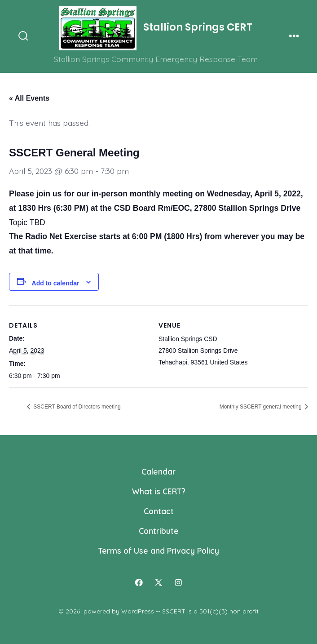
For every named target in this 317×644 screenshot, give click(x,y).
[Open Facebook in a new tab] (139, 583)
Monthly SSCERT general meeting (261, 407)
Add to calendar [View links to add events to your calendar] (56, 283)
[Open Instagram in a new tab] (178, 583)
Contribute (159, 531)
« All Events (29, 98)
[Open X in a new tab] (158, 583)
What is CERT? (159, 491)
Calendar (158, 471)
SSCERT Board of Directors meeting (76, 407)
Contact (159, 511)
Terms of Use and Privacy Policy (159, 551)
